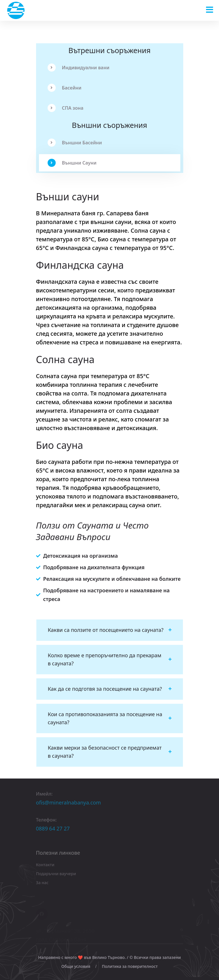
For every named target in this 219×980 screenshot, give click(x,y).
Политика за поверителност (130, 966)
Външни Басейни (75, 143)
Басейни (65, 88)
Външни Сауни (72, 163)
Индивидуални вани (79, 68)
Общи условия (76, 966)
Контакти (45, 866)
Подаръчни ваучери (56, 875)
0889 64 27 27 (53, 830)
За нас (42, 884)
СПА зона (66, 108)
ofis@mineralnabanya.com (69, 804)
